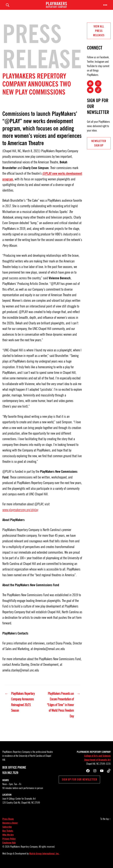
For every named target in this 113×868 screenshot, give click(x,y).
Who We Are (8, 838)
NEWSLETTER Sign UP (99, 147)
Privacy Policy (9, 842)
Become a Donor (10, 826)
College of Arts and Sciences (97, 759)
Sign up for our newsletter (79, 783)
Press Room (8, 822)
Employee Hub (9, 846)
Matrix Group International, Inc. (44, 857)
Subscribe (7, 830)
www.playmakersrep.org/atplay (20, 513)
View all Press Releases (99, 34)
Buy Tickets (8, 834)
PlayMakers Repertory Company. (24, 850)
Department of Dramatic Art (97, 763)
